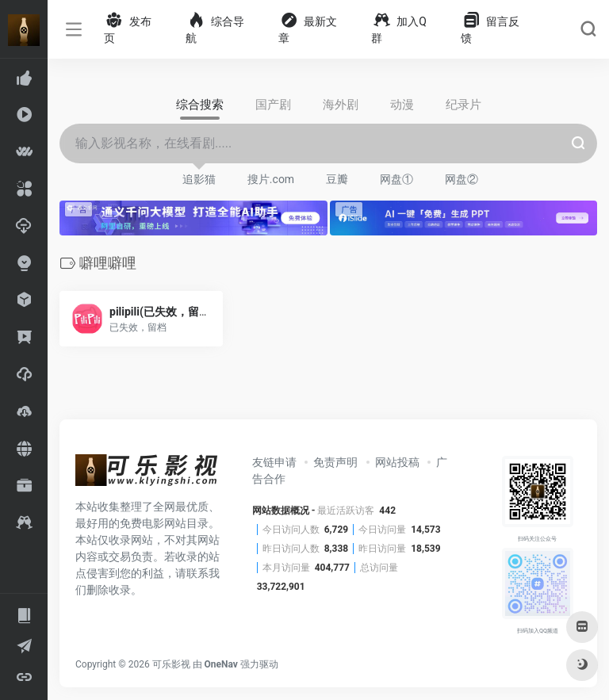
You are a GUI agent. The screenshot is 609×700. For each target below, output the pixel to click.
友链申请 (274, 462)
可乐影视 (171, 664)
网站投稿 (397, 462)
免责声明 (335, 462)
